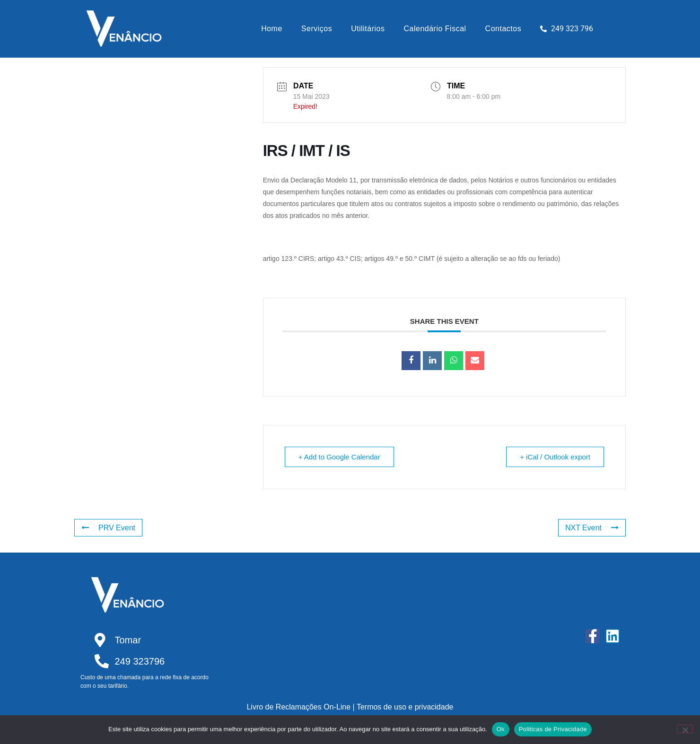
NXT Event (592, 528)
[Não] (685, 729)
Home (272, 29)
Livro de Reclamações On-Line (298, 707)
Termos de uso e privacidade (405, 707)
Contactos (503, 29)
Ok (501, 729)
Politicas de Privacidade (553, 729)
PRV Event (108, 528)
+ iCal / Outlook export (555, 457)
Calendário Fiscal (435, 29)
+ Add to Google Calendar (339, 457)
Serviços (317, 29)
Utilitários (368, 29)
